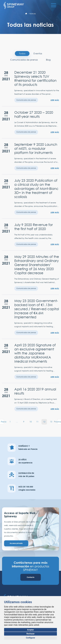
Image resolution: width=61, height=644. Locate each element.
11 (37, 422)
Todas (22, 54)
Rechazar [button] (30, 634)
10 (31, 422)
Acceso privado (16, 543)
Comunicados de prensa (24, 60)
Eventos (38, 54)
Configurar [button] (30, 638)
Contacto (31, 577)
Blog (48, 60)
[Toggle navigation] (53, 5)
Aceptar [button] (31, 630)
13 (51, 422)
